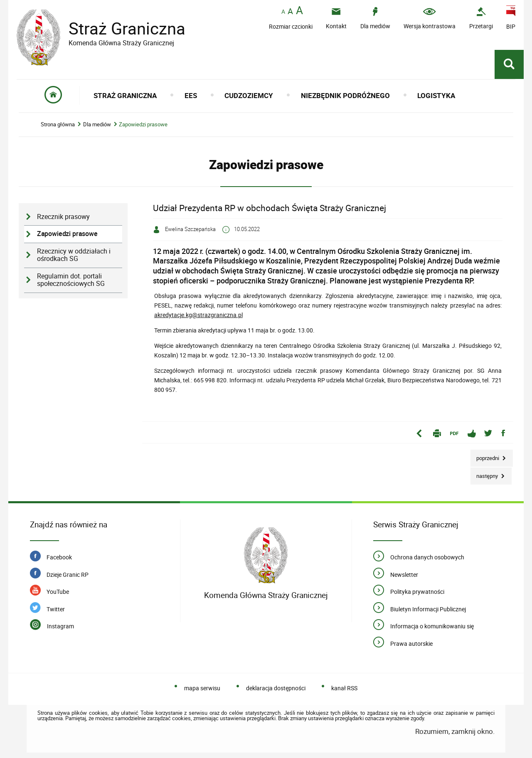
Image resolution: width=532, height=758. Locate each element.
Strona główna (58, 124)
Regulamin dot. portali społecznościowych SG (71, 280)
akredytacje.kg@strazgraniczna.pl (198, 315)
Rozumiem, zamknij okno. (455, 731)
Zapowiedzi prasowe (143, 124)
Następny (485, 474)
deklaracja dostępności (276, 688)
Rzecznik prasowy (63, 217)
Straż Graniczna (121, 28)
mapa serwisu (202, 688)
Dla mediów (97, 124)
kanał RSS (344, 688)
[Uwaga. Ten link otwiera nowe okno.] (481, 18)
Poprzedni (485, 456)
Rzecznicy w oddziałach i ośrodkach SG (74, 255)
